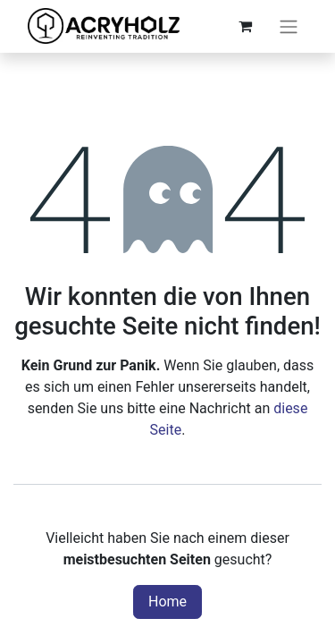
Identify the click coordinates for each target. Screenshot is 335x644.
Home (167, 602)
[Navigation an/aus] (289, 26)
